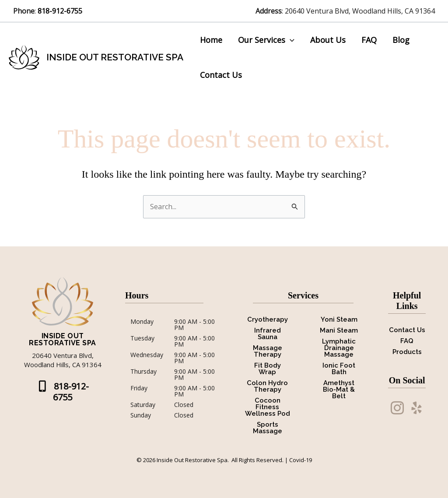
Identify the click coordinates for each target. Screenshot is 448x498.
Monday (142, 322)
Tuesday (142, 339)
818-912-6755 (61, 11)
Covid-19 (301, 460)
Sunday (141, 415)
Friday (139, 389)
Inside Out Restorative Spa (115, 57)
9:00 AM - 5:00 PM (194, 325)
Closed (184, 405)
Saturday (143, 405)
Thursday (143, 372)
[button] (290, 40)
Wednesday (147, 355)
